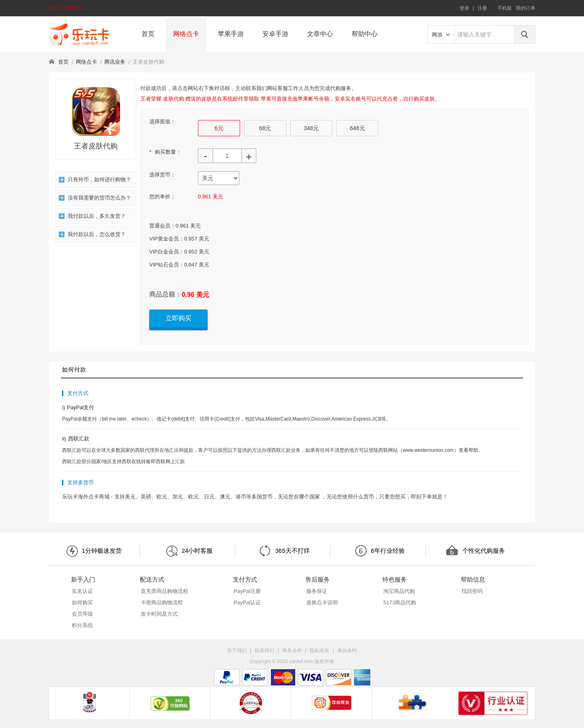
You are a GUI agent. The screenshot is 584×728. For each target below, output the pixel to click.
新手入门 (83, 579)
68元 (265, 128)
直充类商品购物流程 (164, 591)
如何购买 (82, 602)
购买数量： (165, 152)
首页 (148, 34)
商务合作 (292, 651)
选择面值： (162, 121)
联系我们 (264, 651)
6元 (219, 128)
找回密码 (472, 591)
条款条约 (347, 651)
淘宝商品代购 (399, 591)
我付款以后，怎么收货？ (92, 234)
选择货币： (162, 175)
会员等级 (82, 614)
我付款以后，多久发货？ (92, 216)
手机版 (505, 8)
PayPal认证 (247, 602)
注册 (482, 8)
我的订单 (526, 8)
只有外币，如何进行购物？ (95, 179)
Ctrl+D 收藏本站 (66, 8)
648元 (357, 128)
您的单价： (162, 196)
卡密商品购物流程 (162, 602)
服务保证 (317, 591)
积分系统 (82, 625)
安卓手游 (275, 34)
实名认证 (82, 591)
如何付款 (74, 369)
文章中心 (320, 34)
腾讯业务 (115, 62)
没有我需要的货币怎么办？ (95, 198)
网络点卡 (186, 34)
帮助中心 (365, 34)
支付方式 (245, 579)
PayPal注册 (247, 591)
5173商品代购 (400, 602)
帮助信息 (473, 579)
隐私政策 (320, 651)
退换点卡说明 (322, 602)
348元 (311, 128)
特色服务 (395, 579)
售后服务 (318, 579)
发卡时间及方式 (159, 614)
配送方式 (152, 579)
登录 (464, 8)
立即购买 (178, 318)
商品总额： (165, 294)
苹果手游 (231, 34)
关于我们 (237, 651)
